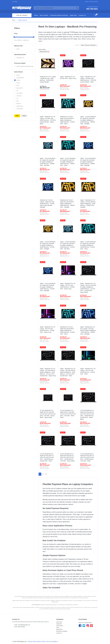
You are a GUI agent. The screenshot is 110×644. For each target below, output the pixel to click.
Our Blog (15, 2)
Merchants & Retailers (62, 631)
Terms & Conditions (52, 642)
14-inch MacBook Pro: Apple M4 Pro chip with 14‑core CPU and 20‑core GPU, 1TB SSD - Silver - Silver (68, 414)
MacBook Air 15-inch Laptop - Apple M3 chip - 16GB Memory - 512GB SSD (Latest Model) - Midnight (47, 204)
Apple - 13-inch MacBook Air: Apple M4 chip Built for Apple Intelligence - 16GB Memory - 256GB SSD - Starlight (88, 120)
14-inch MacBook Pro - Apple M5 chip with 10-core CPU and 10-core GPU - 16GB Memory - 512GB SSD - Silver (47, 457)
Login (87, 2)
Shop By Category (22, 15)
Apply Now (59, 624)
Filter (17, 116)
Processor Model (24, 63)
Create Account (93, 2)
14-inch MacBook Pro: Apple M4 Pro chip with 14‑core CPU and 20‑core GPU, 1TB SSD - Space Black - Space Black (48, 414)
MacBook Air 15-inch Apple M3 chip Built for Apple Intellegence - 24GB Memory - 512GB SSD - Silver (67, 120)
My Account (59, 622)
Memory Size (24, 46)
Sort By (77, 45)
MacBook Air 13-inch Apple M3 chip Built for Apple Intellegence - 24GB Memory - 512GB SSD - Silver (67, 330)
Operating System (24, 54)
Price (24, 33)
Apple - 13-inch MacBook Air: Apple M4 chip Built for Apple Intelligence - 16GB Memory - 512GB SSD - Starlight (48, 245)
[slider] (14, 37)
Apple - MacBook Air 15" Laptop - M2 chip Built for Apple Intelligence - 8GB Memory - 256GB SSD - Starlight (88, 204)
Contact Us (59, 633)
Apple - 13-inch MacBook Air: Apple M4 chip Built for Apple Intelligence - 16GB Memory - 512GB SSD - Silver (88, 245)
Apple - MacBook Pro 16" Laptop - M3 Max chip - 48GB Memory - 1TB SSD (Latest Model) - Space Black (48, 120)
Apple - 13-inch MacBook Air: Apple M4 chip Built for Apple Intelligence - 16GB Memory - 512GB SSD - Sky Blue (68, 245)
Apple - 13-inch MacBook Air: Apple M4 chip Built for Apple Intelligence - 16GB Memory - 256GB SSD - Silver (68, 162)
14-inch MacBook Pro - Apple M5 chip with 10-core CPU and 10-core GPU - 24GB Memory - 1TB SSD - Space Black (67, 457)
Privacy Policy (32, 642)
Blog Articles (59, 629)
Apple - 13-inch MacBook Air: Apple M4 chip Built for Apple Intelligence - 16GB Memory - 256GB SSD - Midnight (88, 162)
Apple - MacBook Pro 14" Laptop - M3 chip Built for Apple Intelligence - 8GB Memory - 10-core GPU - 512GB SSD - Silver (68, 372)
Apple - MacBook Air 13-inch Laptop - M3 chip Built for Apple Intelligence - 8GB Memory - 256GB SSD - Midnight (88, 330)
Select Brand (24, 72)
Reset (24, 116)
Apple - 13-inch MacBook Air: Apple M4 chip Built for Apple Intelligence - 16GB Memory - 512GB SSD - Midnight (48, 287)
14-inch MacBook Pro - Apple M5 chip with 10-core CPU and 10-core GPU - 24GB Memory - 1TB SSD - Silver (87, 457)
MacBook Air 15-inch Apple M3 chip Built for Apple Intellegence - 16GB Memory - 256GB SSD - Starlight (67, 204)
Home (14, 20)
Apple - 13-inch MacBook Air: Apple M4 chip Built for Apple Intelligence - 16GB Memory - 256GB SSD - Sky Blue (48, 162)
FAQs (58, 628)
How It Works (60, 626)
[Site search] (54, 8)
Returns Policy (41, 642)
